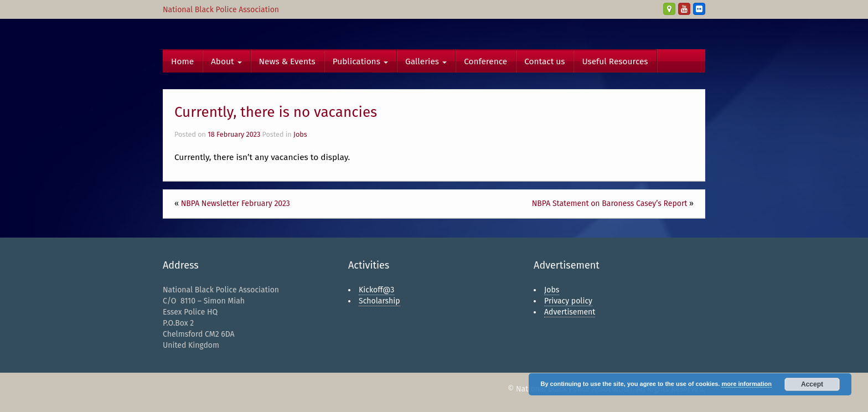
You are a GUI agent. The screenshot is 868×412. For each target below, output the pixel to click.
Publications (360, 61)
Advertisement (570, 312)
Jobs (300, 134)
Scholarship (379, 301)
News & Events (287, 61)
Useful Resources (615, 61)
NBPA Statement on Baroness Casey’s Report (610, 204)
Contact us (544, 61)
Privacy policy (568, 301)
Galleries (426, 61)
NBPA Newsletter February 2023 (236, 204)
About (226, 61)
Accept (812, 384)
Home (182, 61)
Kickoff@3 (376, 290)
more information (746, 384)
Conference (485, 61)
